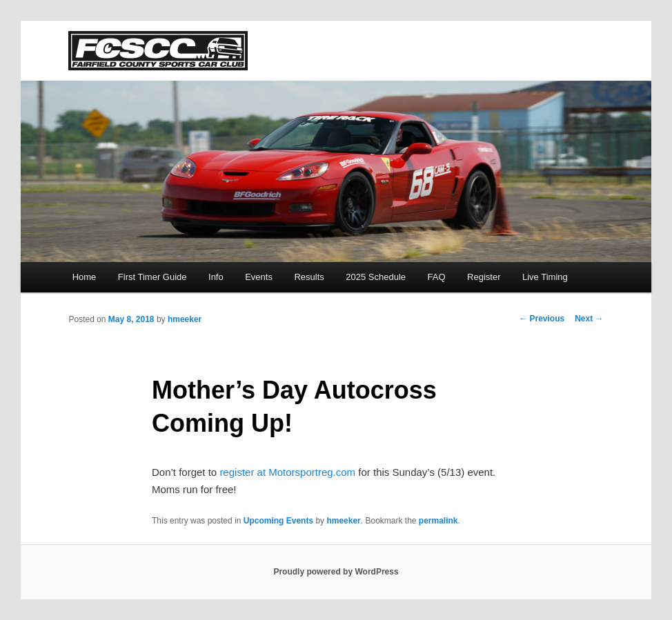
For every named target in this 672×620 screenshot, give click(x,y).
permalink (438, 521)
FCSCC (158, 51)
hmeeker (185, 319)
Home (85, 277)
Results (309, 277)
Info (216, 277)
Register (484, 277)
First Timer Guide (152, 277)
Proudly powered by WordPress (336, 572)
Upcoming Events (278, 521)
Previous (542, 319)
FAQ (437, 277)
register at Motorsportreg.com (287, 472)
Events (259, 277)
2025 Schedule (376, 277)
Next (589, 319)
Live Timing (545, 277)
